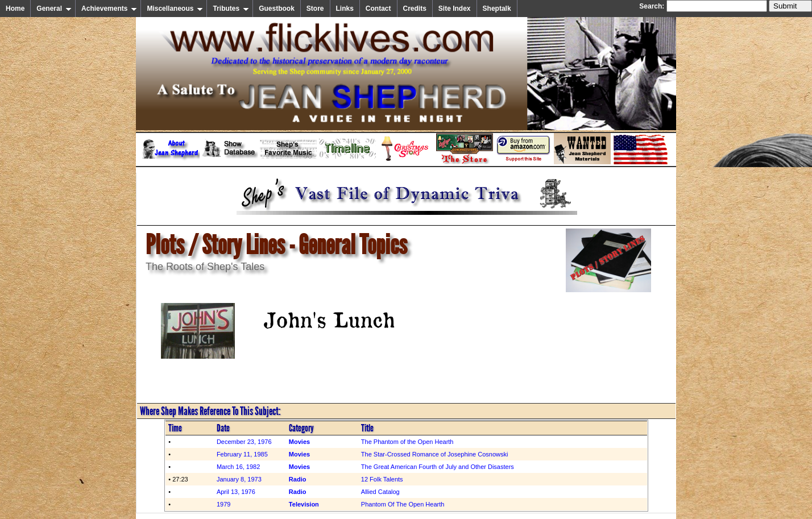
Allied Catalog (380, 492)
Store (315, 9)
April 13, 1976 (236, 492)
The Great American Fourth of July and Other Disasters (438, 467)
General (54, 9)
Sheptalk (497, 9)
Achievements (109, 9)
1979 (223, 504)
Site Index (455, 9)
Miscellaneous (175, 9)
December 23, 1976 (244, 442)
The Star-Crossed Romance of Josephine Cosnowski (435, 454)
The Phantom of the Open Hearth (407, 442)
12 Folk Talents (382, 479)
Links (345, 9)
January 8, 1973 (239, 479)
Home (15, 9)
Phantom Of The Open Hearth (403, 504)
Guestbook (277, 9)
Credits (415, 9)
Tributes (231, 9)
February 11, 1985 (242, 454)
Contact (378, 9)
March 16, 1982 (238, 467)
